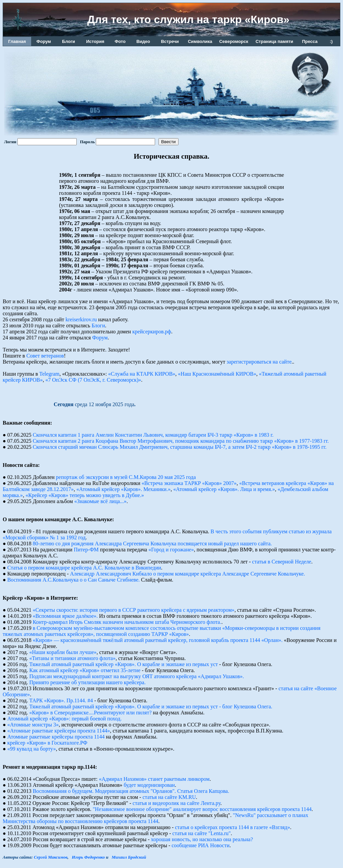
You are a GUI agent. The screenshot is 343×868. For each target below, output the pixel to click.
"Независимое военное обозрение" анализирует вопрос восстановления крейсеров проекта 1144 (202, 809)
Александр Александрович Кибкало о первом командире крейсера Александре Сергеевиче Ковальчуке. (188, 574)
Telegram (49, 374)
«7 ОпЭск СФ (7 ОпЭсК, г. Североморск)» (93, 380)
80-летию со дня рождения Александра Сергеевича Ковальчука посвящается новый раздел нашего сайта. (152, 544)
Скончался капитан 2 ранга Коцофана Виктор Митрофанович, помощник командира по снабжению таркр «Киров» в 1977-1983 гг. (181, 441)
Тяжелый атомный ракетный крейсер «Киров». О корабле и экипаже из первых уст (124, 664)
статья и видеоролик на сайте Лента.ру (177, 803)
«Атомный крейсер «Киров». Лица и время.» (224, 489)
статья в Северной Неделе (282, 562)
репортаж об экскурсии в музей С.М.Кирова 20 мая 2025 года (126, 477)
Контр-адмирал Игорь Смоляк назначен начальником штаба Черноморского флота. (127, 622)
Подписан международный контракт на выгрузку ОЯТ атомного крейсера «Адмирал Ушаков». (137, 676)
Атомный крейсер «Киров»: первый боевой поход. (65, 719)
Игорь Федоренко (88, 857)
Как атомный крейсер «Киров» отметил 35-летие (85, 670)
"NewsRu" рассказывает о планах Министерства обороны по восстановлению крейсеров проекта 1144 (155, 818)
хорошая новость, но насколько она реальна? (202, 839)
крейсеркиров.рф (152, 332)
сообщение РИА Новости (200, 845)
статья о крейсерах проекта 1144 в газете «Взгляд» (232, 827)
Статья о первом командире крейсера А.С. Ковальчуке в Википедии (84, 568)
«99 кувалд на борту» (32, 749)
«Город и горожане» (171, 550)
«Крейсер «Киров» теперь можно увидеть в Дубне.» (85, 495)
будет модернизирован (149, 785)
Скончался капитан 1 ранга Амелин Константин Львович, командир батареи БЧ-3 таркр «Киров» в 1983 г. (153, 435)
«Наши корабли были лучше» (63, 652)
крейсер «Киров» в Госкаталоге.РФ (47, 743)
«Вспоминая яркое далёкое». (65, 616)
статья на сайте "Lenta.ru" (202, 833)
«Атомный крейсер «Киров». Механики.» (123, 489)
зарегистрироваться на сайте (259, 362)
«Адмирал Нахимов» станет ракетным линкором (154, 779)
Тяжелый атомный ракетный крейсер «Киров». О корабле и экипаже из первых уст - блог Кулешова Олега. (151, 707)
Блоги (98, 325)
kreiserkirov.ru (81, 319)
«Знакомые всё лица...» (100, 501)
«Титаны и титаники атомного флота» (73, 658)
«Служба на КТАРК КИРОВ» (142, 374)
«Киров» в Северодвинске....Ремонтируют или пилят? (91, 713)
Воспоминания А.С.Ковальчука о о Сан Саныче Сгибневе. (74, 580)
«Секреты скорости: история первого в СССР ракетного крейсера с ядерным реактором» (134, 610)
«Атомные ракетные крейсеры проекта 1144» (59, 731)
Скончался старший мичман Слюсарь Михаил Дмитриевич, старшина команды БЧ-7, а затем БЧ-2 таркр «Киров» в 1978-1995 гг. (180, 447)
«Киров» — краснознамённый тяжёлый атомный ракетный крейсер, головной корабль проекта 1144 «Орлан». (158, 640)
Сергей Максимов (51, 857)
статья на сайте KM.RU (169, 797)
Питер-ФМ (86, 550)
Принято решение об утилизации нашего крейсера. (88, 682)
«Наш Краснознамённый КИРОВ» (217, 374)
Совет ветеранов (45, 356)
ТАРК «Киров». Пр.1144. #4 (61, 700)
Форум (100, 338)
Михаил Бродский (129, 857)
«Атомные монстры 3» (33, 725)
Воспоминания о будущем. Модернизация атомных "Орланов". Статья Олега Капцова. (131, 791)
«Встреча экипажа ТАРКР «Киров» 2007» (189, 483)
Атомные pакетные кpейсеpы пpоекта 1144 (56, 737)
